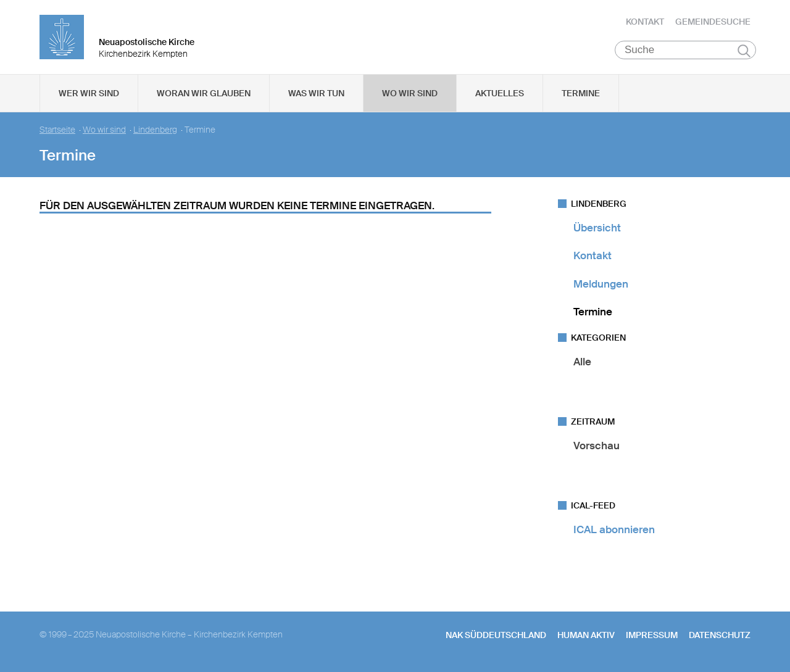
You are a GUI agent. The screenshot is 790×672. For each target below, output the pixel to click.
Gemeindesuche (713, 22)
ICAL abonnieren (614, 529)
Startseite (57, 130)
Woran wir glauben (204, 93)
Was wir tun (316, 93)
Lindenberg (155, 130)
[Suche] (685, 50)
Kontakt (645, 22)
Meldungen (601, 284)
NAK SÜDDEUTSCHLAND (496, 635)
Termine (581, 93)
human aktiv (586, 635)
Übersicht (597, 228)
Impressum (652, 635)
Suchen (744, 51)
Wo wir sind (410, 93)
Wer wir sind (89, 93)
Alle (582, 362)
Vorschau (597, 446)
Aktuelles (500, 93)
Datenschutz (720, 635)
